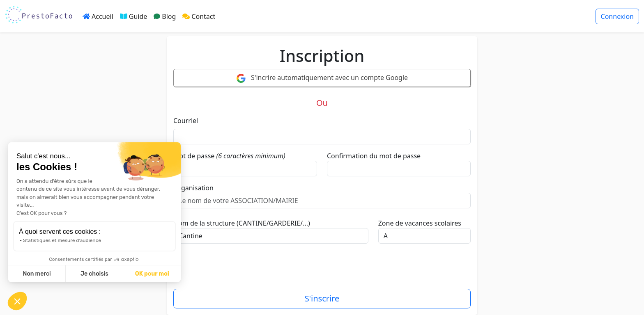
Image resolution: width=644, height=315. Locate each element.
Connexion (617, 16)
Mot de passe (194, 156)
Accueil (98, 16)
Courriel (186, 121)
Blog (165, 16)
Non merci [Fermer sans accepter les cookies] (37, 274)
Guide (134, 16)
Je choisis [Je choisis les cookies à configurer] (94, 274)
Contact (199, 16)
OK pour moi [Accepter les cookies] (152, 274)
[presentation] (236, 269)
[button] (17, 301)
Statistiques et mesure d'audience (62, 240)
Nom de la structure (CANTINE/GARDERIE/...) (242, 223)
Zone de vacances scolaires (420, 223)
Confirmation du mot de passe (374, 156)
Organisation (193, 188)
